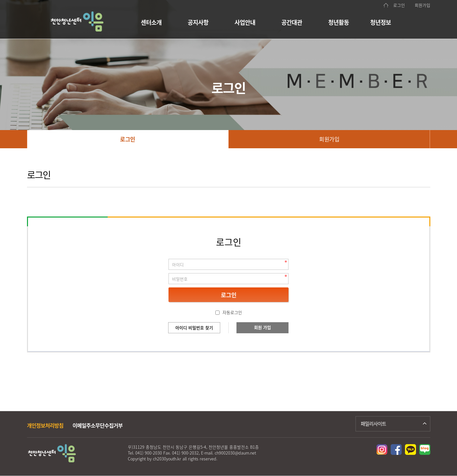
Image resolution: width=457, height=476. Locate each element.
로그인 (399, 5)
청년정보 (381, 22)
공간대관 (292, 22)
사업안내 (245, 22)
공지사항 (198, 22)
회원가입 (423, 5)
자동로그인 (232, 312)
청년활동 (339, 22)
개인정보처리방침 (45, 425)
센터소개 (151, 22)
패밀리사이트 (373, 424)
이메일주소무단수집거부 (98, 425)
